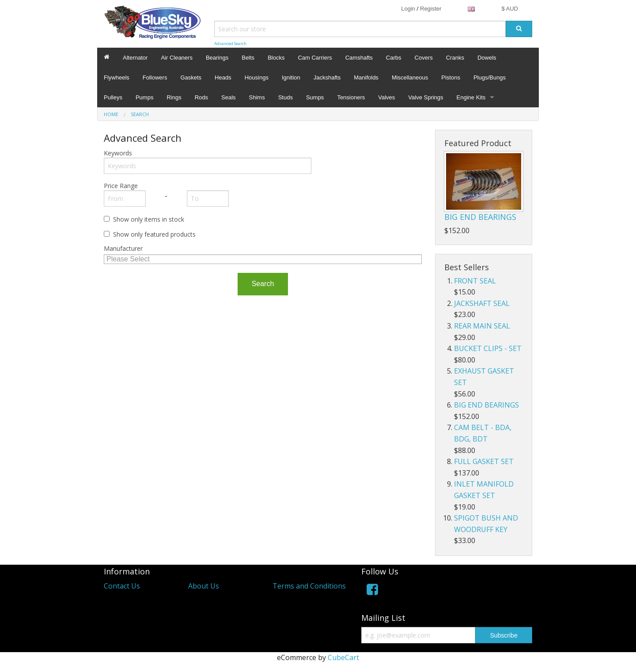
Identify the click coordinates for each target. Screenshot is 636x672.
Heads (223, 77)
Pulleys (113, 97)
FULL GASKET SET (484, 461)
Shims (257, 97)
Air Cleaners (177, 58)
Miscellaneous (410, 77)
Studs (286, 97)
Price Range (121, 186)
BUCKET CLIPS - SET (488, 348)
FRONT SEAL (475, 281)
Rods (201, 97)
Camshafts (359, 58)
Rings (174, 97)
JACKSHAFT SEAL (482, 303)
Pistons (451, 77)
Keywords (118, 153)
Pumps (144, 97)
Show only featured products (154, 234)
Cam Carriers (315, 58)
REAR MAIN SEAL (482, 326)
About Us (204, 586)
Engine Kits (471, 97)
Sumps (315, 97)
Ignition (291, 77)
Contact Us (122, 586)
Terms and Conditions (309, 586)
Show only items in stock (149, 219)
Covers (424, 58)
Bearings (217, 58)
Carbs (394, 58)
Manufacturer (123, 248)
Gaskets (191, 77)
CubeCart (343, 657)
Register (431, 9)
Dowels (487, 58)
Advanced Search (230, 43)
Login (408, 9)
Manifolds (366, 77)
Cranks (455, 58)
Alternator (135, 58)
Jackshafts (327, 77)
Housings (257, 77)
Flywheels (117, 77)
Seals (229, 97)
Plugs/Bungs (490, 77)
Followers (155, 77)
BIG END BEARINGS (480, 217)
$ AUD (510, 9)
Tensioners (351, 97)
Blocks (276, 58)
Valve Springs (426, 97)
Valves (386, 97)
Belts (248, 58)
